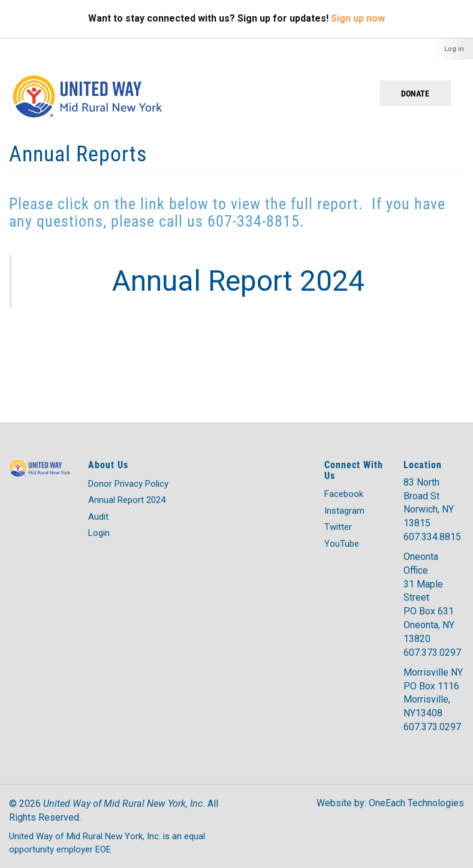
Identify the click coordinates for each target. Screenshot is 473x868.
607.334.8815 (432, 537)
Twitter (338, 527)
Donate (415, 93)
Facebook (344, 494)
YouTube (342, 544)
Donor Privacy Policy (128, 484)
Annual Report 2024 (127, 500)
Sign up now (358, 18)
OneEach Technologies (416, 803)
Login (99, 533)
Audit (98, 517)
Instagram (344, 511)
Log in (454, 49)
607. (412, 652)
